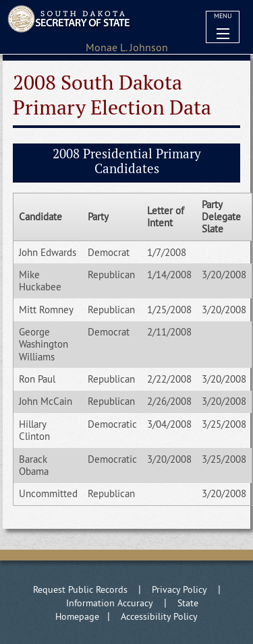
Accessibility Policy (159, 616)
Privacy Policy (179, 589)
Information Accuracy (110, 603)
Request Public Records (80, 589)
